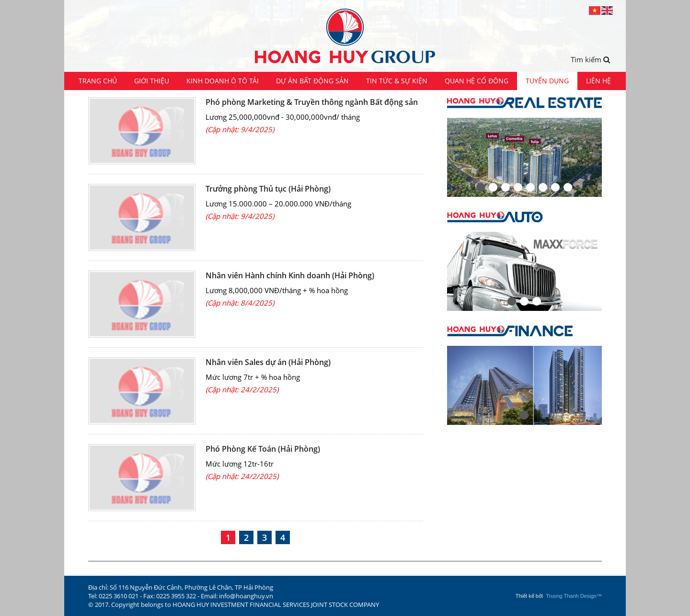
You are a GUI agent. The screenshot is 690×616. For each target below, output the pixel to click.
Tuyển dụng (547, 81)
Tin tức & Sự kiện (397, 81)
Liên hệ (598, 81)
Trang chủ (98, 81)
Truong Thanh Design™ (574, 596)
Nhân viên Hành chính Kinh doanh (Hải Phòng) (290, 275)
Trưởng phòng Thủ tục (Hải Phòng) (268, 189)
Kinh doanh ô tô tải (223, 81)
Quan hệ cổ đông (477, 81)
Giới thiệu (152, 81)
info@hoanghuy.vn (246, 596)
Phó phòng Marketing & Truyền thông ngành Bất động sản (312, 102)
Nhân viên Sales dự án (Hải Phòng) (268, 362)
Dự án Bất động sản (312, 81)
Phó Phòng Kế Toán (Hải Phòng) (263, 449)
